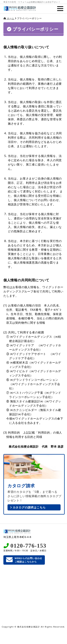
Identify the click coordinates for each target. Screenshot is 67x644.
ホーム (9, 18)
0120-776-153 (28, 546)
